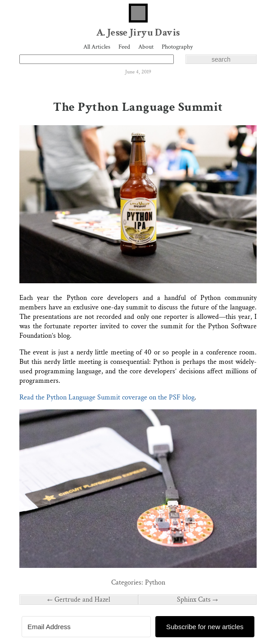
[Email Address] (86, 627)
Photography (177, 47)
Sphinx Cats (197, 600)
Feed (124, 47)
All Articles (97, 47)
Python (155, 583)
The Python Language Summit (138, 107)
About (146, 47)
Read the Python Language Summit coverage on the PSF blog (107, 397)
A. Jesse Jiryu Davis (138, 33)
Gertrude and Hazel (79, 600)
